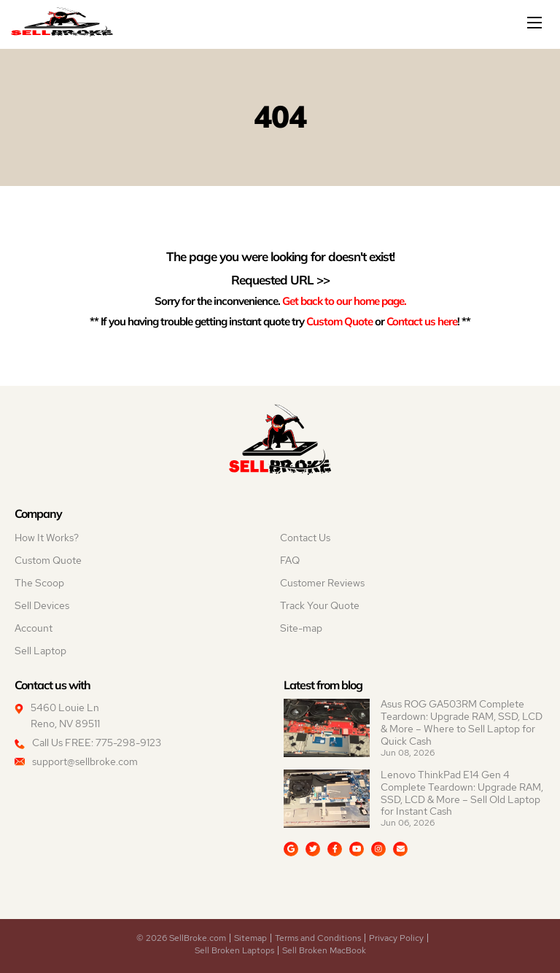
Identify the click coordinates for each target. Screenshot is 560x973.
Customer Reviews (322, 583)
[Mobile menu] (536, 23)
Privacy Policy (396, 938)
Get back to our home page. (344, 301)
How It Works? (47, 538)
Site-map (301, 628)
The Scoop (39, 583)
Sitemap (250, 938)
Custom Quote (339, 321)
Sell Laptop (40, 651)
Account (34, 628)
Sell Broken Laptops (234, 950)
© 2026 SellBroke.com (181, 938)
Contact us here (422, 321)
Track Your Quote (320, 605)
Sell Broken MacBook (324, 950)
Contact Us (305, 538)
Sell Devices (42, 605)
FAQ (290, 560)
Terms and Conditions (318, 938)
